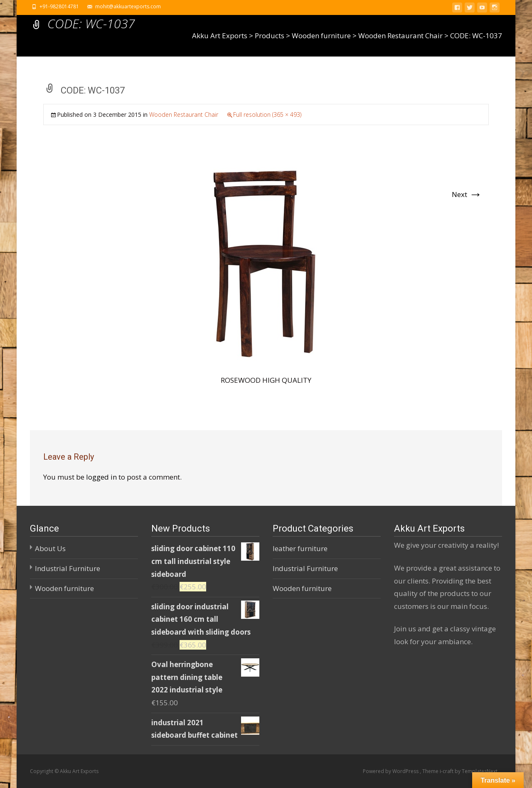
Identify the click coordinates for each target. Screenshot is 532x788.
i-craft (447, 771)
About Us (50, 548)
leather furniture (300, 548)
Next (467, 194)
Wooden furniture (64, 588)
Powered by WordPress (391, 771)
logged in (101, 477)
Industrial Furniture (68, 568)
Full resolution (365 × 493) (267, 115)
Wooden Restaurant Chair (184, 115)
